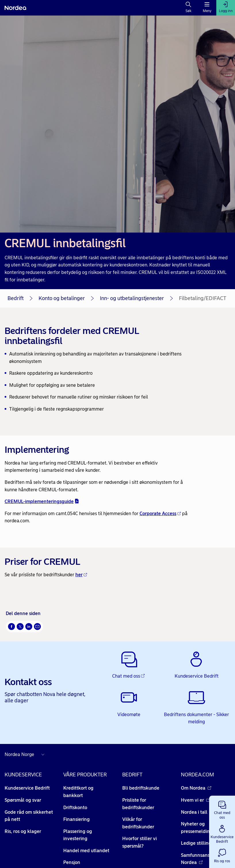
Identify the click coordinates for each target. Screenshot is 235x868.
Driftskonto (75, 808)
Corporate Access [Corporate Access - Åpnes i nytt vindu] (160, 514)
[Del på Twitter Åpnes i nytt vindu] (20, 627)
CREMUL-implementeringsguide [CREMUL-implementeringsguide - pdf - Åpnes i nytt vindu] (42, 501)
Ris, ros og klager (23, 831)
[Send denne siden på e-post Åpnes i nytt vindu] (37, 627)
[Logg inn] (226, 8)
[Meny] (207, 8)
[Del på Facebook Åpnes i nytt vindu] (12, 627)
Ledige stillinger (201, 843)
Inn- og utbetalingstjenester (132, 298)
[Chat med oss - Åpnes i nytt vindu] (129, 665)
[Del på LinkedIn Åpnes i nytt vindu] (29, 627)
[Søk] (189, 8)
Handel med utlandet (86, 851)
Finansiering (77, 819)
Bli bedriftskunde (141, 788)
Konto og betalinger (62, 298)
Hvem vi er (195, 800)
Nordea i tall (197, 812)
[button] (222, 809)
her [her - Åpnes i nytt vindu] (81, 575)
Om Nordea (196, 788)
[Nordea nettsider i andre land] (26, 755)
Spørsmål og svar (23, 800)
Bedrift (16, 298)
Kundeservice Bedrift (27, 788)
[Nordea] (15, 8)
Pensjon (72, 862)
